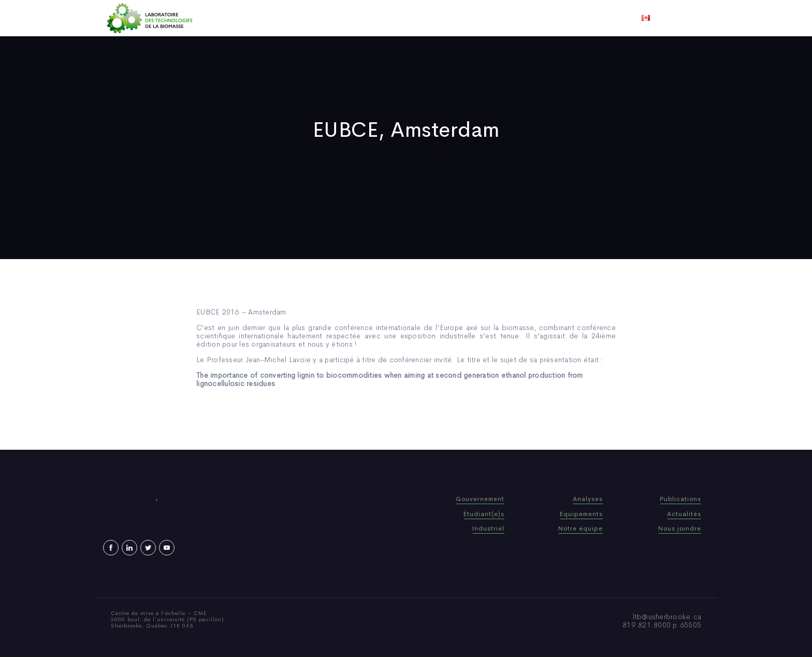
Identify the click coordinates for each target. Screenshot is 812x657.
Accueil (267, 18)
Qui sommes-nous (325, 18)
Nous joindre (535, 18)
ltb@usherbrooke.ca (667, 617)
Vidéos (487, 18)
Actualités (445, 18)
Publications (392, 18)
